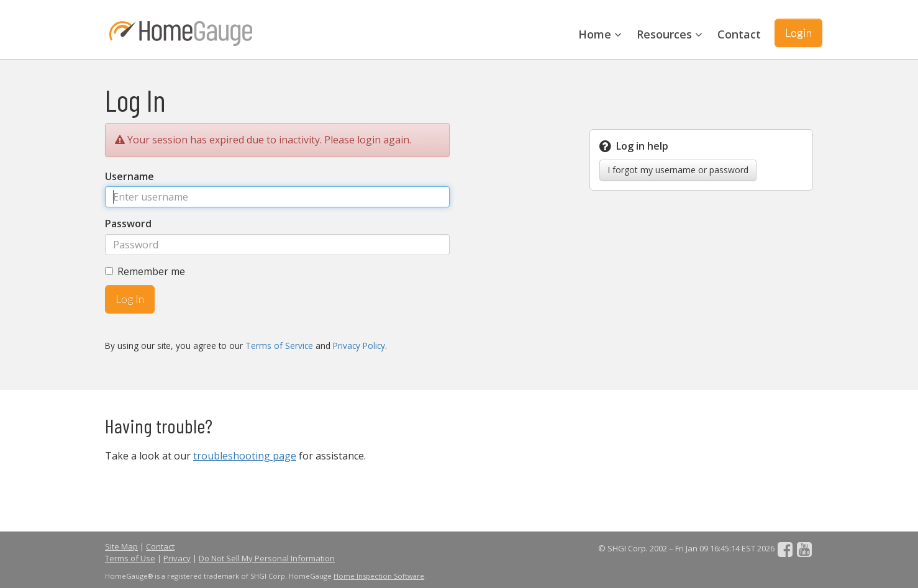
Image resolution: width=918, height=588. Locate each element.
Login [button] (798, 32)
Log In (130, 299)
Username (130, 176)
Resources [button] (670, 34)
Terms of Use (130, 558)
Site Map (121, 546)
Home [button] (600, 34)
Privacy (177, 558)
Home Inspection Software (379, 576)
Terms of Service (279, 346)
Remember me (145, 271)
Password (128, 224)
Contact (739, 34)
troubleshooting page (245, 456)
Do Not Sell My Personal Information (267, 558)
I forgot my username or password (678, 170)
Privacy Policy (359, 346)
